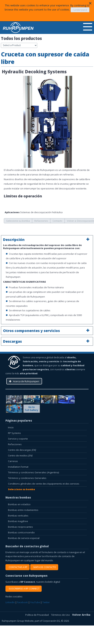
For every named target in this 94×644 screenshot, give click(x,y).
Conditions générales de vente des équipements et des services (44, 484)
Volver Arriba (81, 615)
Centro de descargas (22, 450)
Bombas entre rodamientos (23, 510)
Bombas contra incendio (21, 532)
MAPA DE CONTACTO (44, 567)
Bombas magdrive (18, 521)
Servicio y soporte (18, 439)
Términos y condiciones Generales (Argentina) (33, 472)
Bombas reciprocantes (20, 527)
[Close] (90, 3)
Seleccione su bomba (18, 221)
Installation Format (18, 467)
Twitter (46, 602)
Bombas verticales (18, 516)
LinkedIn (10, 602)
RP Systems (14, 433)
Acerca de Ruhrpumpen (26, 381)
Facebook (23, 602)
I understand (80, 10)
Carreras (13, 461)
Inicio (11, 427)
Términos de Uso (61, 615)
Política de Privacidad (37, 615)
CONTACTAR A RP (18, 567)
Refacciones (41, 221)
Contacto (57, 221)
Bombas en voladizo (19, 504)
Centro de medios (20, 456)
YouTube (35, 602)
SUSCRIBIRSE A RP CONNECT (24, 588)
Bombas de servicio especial (24, 538)
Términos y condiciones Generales (27, 478)
